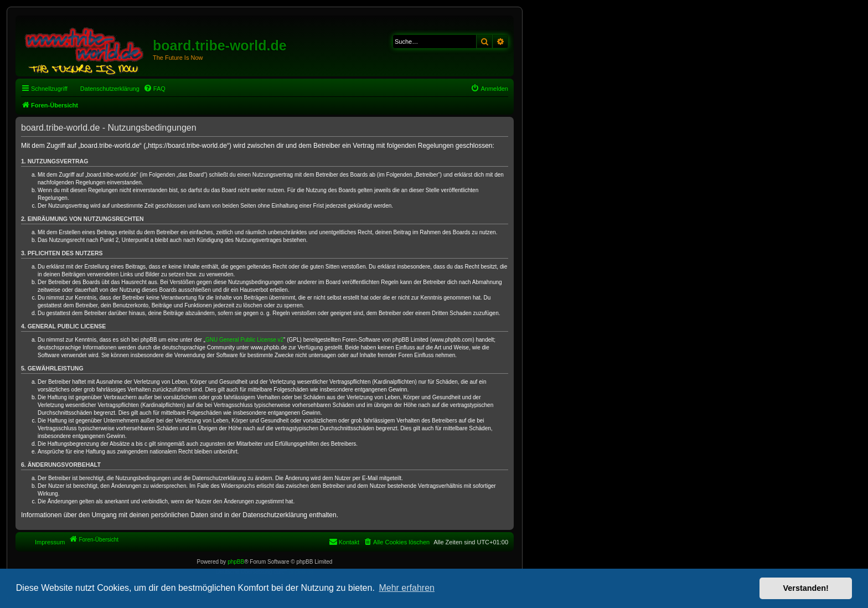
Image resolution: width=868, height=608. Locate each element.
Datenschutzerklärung (110, 89)
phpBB (236, 562)
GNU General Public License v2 (244, 340)
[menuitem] (154, 89)
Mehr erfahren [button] (407, 588)
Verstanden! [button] (806, 588)
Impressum (50, 542)
